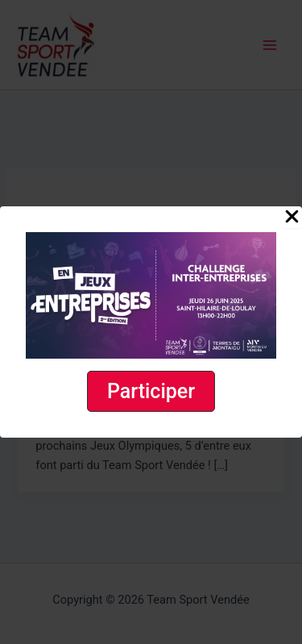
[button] (151, 391)
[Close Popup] (292, 218)
